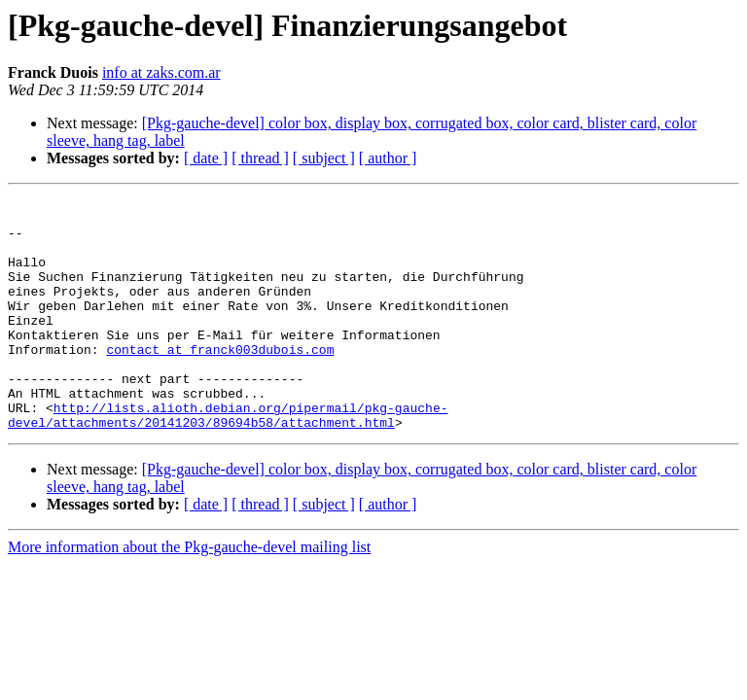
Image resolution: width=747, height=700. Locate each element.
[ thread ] (260, 158)
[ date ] (206, 158)
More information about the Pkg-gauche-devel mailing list (189, 594)
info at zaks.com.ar (161, 72)
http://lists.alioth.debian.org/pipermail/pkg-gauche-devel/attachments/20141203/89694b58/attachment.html (228, 460)
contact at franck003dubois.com (220, 381)
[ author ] (388, 158)
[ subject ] (324, 158)
